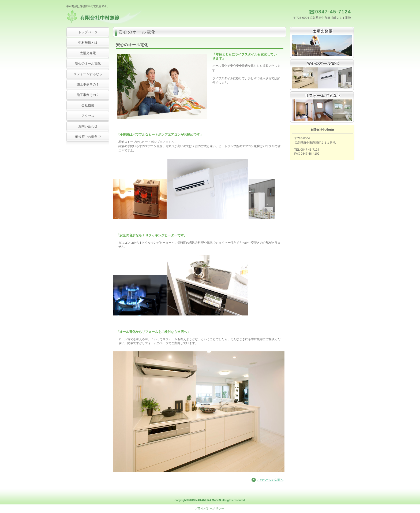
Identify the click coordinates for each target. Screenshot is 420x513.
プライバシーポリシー (209, 508)
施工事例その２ (88, 95)
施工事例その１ (88, 84)
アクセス (88, 116)
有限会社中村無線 (120, 18)
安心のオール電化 (322, 75)
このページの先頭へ (270, 480)
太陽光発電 (322, 43)
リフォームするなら (88, 74)
